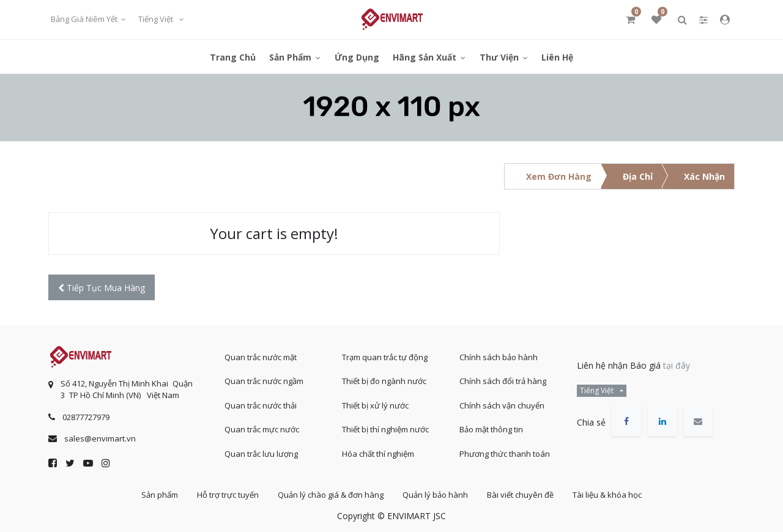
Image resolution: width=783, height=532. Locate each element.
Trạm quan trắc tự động (385, 357)
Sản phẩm (160, 495)
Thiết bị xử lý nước (375, 405)
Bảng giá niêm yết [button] (85, 19)
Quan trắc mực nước (262, 429)
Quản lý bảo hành (435, 495)
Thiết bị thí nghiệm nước (385, 429)
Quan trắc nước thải (261, 405)
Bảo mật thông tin (491, 429)
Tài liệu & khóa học (607, 495)
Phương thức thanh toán (505, 454)
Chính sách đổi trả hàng (503, 381)
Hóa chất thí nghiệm (378, 454)
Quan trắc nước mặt (261, 357)
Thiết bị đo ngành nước (384, 381)
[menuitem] (233, 57)
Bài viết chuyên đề (520, 495)
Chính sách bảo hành (499, 357)
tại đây (677, 365)
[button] (102, 288)
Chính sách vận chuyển (502, 405)
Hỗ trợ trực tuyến (228, 495)
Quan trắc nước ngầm (264, 381)
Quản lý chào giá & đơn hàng (331, 495)
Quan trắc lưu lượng (261, 454)
